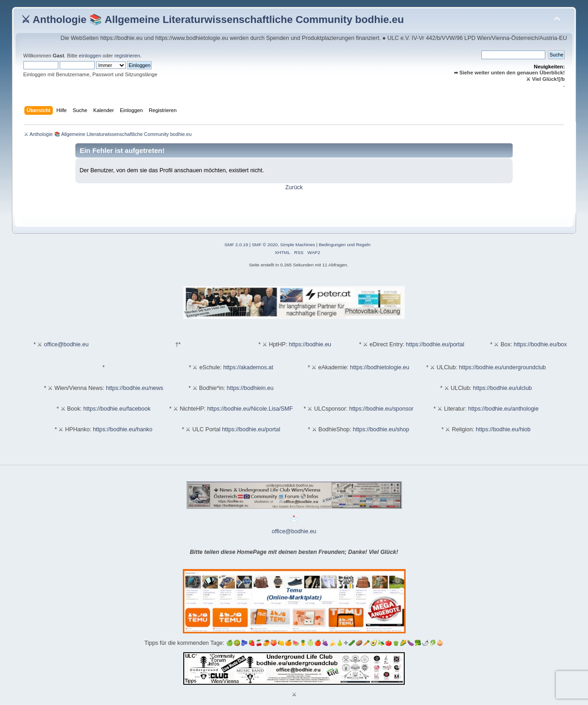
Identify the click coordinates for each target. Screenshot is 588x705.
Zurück (294, 187)
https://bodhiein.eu (250, 388)
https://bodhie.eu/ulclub (503, 388)
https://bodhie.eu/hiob (503, 429)
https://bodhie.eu (310, 344)
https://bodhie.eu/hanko (123, 429)
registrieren (127, 56)
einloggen (90, 56)
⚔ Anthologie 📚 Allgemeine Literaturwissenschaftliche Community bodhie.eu (213, 20)
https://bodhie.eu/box (540, 344)
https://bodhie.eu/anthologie (503, 409)
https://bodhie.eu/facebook (117, 409)
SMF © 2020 (265, 245)
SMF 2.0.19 (237, 245)
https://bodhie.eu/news (134, 388)
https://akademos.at (248, 367)
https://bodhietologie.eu (380, 367)
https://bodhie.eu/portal (435, 344)
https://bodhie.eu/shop (381, 429)
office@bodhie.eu (66, 344)
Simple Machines (298, 245)
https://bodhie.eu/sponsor (381, 409)
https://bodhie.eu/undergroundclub (502, 367)
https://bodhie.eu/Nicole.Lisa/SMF (250, 409)
